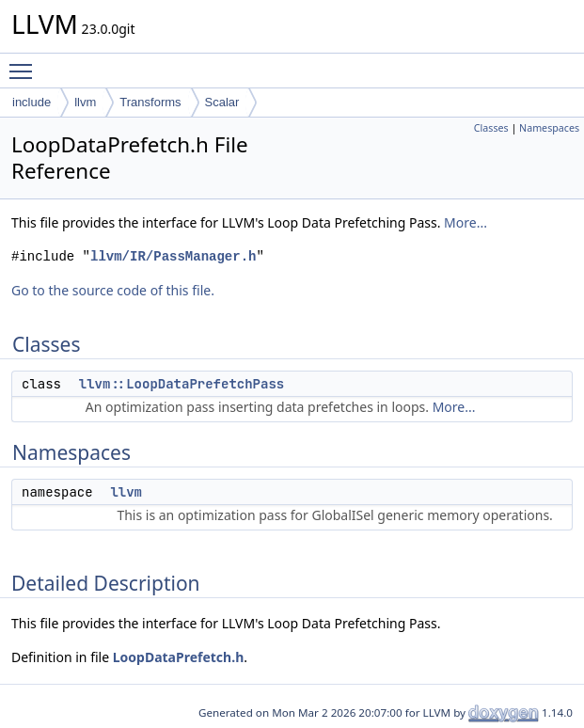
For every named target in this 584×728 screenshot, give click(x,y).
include (32, 102)
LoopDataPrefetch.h (179, 657)
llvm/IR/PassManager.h (173, 256)
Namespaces (549, 128)
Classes (491, 128)
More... (466, 222)
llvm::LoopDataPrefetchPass (182, 384)
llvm (85, 102)
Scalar (222, 102)
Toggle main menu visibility (25, 63)
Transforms (150, 102)
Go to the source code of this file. (113, 290)
